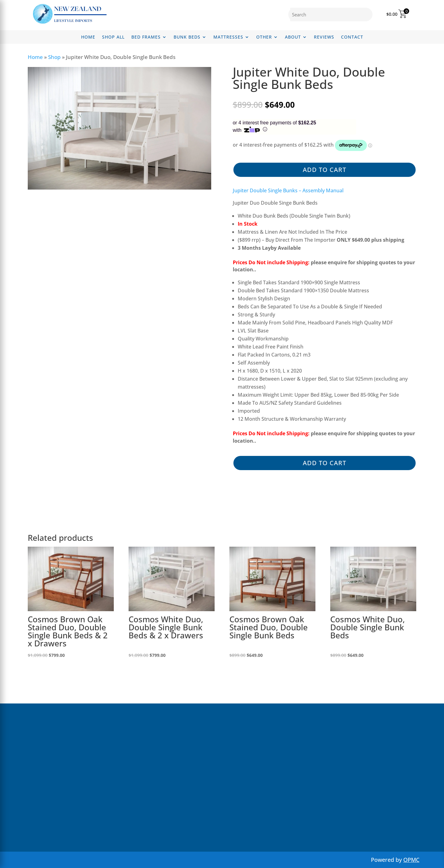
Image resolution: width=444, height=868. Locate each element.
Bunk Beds (187, 37)
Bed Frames (146, 37)
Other (264, 37)
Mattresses (228, 37)
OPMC (411, 860)
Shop (54, 57)
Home (88, 37)
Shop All (113, 37)
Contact (352, 37)
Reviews (324, 37)
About (293, 37)
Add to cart (325, 170)
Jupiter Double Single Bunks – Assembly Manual (288, 190)
